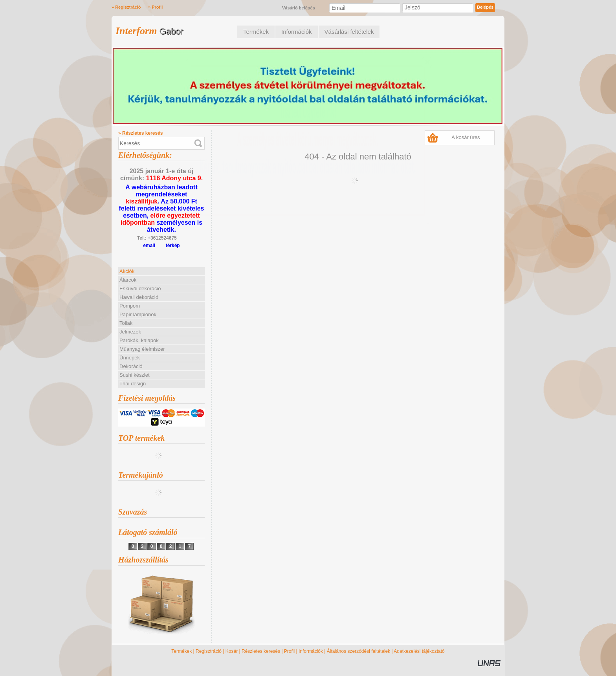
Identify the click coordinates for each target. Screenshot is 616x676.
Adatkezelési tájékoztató (419, 651)
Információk (311, 651)
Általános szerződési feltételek (358, 651)
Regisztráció (209, 651)
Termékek (181, 651)
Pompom (130, 306)
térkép (173, 245)
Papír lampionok (138, 314)
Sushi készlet (135, 375)
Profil (289, 651)
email (149, 245)
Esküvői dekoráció (140, 289)
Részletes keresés (261, 651)
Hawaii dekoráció (139, 297)
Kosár (232, 651)
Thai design (133, 384)
